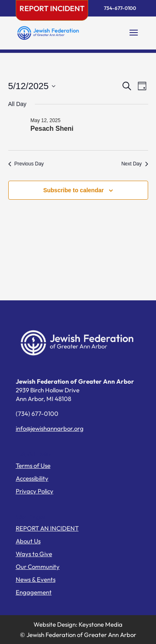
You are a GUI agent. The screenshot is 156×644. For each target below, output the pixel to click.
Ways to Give (34, 554)
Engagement (34, 592)
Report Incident (52, 8)
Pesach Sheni (52, 129)
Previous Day (26, 164)
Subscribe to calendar (73, 190)
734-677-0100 (120, 8)
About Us (28, 541)
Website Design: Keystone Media (78, 624)
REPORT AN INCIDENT (47, 528)
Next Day (134, 164)
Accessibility (32, 478)
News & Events (36, 579)
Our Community (38, 567)
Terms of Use (33, 466)
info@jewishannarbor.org (50, 428)
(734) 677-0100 (37, 414)
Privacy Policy (35, 491)
